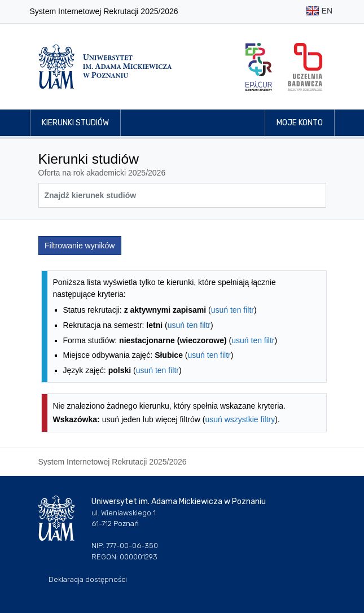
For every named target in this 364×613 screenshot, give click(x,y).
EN (319, 12)
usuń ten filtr (233, 310)
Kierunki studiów (75, 123)
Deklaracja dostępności (88, 579)
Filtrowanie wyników (80, 246)
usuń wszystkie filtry (240, 419)
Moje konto (300, 123)
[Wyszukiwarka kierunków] (182, 195)
